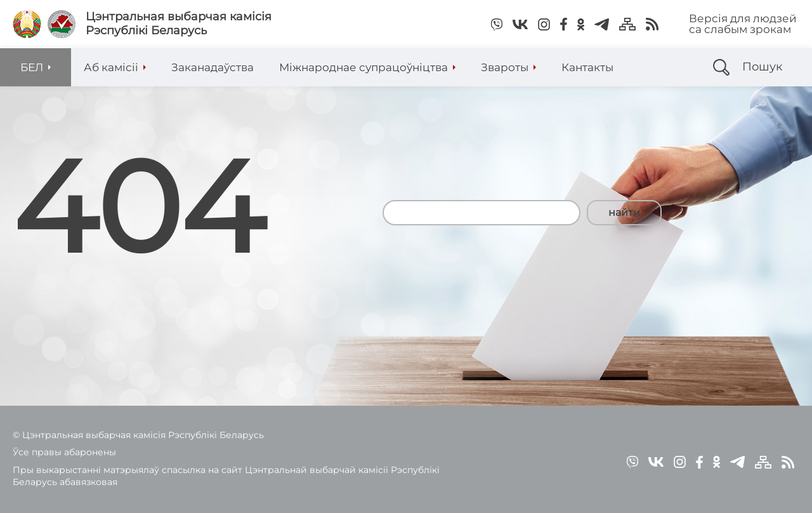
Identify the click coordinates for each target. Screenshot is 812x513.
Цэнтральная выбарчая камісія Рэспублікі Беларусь (179, 24)
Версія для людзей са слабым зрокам (743, 24)
